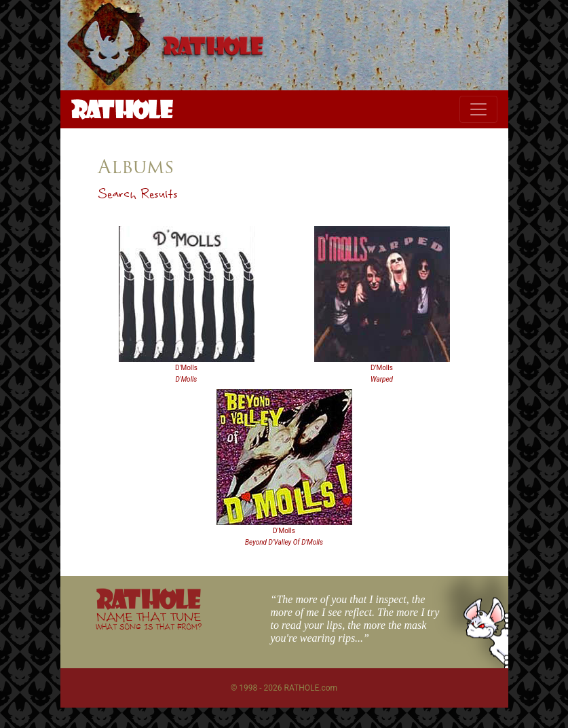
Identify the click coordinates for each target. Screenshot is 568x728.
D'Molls (186, 368)
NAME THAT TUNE (149, 620)
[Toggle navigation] (478, 109)
